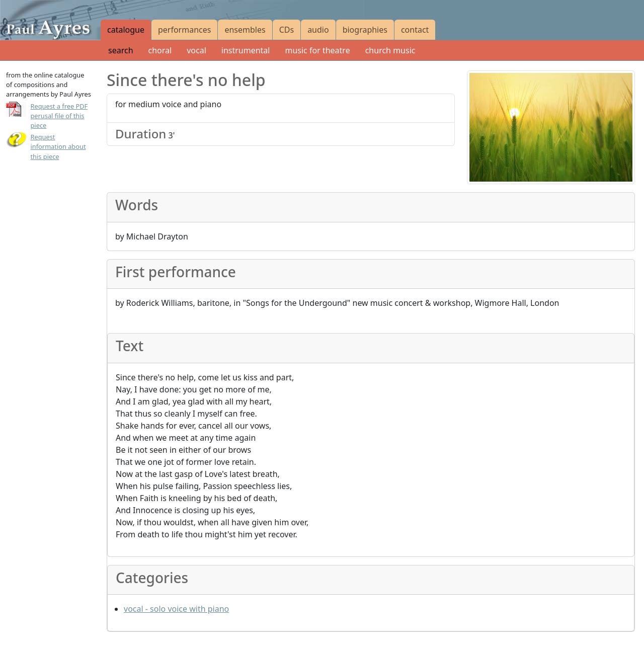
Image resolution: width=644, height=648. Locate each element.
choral (160, 50)
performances (184, 30)
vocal (196, 50)
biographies (365, 30)
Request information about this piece (58, 146)
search (121, 50)
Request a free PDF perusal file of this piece (59, 116)
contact (415, 30)
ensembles (245, 30)
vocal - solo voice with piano (176, 609)
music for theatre (317, 50)
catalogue (126, 30)
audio (318, 30)
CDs (287, 30)
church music (390, 50)
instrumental (246, 50)
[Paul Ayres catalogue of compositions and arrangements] (50, 20)
